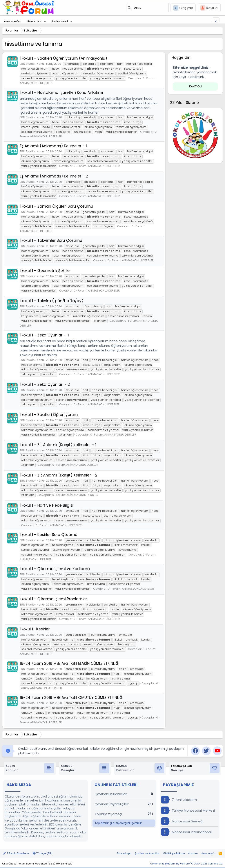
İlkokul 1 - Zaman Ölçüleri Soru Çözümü (56, 206)
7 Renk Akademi (179, 800)
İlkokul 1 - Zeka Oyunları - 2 (45, 384)
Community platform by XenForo (186, 864)
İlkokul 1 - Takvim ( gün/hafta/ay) (52, 301)
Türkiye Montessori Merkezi (188, 810)
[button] (45, 21)
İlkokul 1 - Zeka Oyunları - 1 (44, 335)
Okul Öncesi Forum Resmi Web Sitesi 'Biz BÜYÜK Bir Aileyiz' (37, 864)
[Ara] (149, 8)
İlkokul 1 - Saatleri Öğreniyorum (49, 415)
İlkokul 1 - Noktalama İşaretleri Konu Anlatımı (61, 92)
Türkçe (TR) (43, 853)
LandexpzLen (181, 766)
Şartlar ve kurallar (147, 853)
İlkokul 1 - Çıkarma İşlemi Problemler (53, 599)
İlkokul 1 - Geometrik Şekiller (45, 271)
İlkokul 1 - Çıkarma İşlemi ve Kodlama (55, 569)
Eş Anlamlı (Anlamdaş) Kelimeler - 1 (53, 146)
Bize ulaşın (124, 853)
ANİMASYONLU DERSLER (36, 83)
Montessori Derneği (182, 821)
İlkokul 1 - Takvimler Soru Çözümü (51, 240)
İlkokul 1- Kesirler (35, 629)
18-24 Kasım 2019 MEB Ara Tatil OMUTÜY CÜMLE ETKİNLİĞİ (72, 698)
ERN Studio (27, 64)
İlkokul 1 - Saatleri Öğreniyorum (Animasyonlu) (63, 58)
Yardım (193, 853)
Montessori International (186, 832)
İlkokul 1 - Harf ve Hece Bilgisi (46, 505)
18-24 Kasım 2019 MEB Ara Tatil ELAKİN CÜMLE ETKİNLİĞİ (70, 663)
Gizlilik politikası (174, 853)
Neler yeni (60, 21)
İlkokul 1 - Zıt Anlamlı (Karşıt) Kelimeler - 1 (58, 445)
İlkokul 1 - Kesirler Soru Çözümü (49, 535)
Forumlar (34, 21)
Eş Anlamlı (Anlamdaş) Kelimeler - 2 (54, 176)
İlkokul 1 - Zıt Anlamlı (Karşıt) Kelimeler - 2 (59, 475)
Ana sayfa (12, 21)
